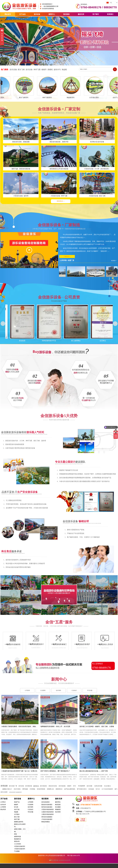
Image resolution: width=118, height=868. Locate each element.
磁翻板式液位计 (7, 789)
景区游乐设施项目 (47, 817)
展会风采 (3, 809)
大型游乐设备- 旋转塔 (21, 196)
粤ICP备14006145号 (83, 814)
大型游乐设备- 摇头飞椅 (97, 196)
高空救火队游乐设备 (97, 142)
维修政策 (58, 809)
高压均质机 (17, 789)
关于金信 (4, 799)
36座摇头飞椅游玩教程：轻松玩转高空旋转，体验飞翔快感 (22, 726)
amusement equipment (15, 792)
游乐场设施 (62, 786)
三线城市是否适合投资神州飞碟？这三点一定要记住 (19, 771)
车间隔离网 (81, 786)
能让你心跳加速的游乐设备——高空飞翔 (94, 771)
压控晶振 (91, 789)
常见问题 (30, 812)
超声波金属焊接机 (70, 789)
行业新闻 (30, 805)
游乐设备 (18, 799)
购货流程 (58, 805)
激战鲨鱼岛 (17, 839)
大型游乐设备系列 (20, 846)
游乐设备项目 (46, 802)
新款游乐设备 (53, 786)
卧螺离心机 (50, 789)
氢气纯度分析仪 (82, 789)
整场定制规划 (46, 822)
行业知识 (30, 809)
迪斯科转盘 (17, 837)
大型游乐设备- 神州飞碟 (59, 196)
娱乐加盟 (89, 786)
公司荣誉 (3, 807)
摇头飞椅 (17, 817)
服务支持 (59, 799)
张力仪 (98, 789)
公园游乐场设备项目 (48, 812)
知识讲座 (58, 812)
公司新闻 (30, 802)
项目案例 (45, 799)
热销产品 (17, 802)
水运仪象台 (107, 786)
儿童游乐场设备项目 (48, 814)
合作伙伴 (3, 805)
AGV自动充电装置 (107, 789)
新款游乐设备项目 (47, 805)
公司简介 (3, 802)
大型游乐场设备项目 (48, 809)
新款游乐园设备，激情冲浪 (59, 142)
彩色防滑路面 (41, 789)
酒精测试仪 (59, 789)
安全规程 (58, 807)
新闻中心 (31, 799)
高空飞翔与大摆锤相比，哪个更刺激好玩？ (55, 771)
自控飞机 (17, 809)
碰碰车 (69, 786)
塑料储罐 (25, 789)
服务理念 (58, 802)
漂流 (15, 834)
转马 (75, 786)
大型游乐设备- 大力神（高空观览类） (97, 169)
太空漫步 (17, 814)
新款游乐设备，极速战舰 (21, 142)
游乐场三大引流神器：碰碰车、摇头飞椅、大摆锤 (97, 726)
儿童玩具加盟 (98, 786)
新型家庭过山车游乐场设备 (59, 169)
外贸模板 (32, 789)
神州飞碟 (17, 819)
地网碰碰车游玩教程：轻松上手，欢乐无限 (55, 726)
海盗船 (16, 812)
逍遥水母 (17, 841)
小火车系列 (17, 844)
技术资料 (30, 807)
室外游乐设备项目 (47, 807)
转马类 (16, 807)
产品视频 (17, 851)
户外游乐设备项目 (47, 819)
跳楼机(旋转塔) (19, 822)
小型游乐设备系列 (20, 849)
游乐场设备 (43, 786)
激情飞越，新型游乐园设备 (21, 169)
